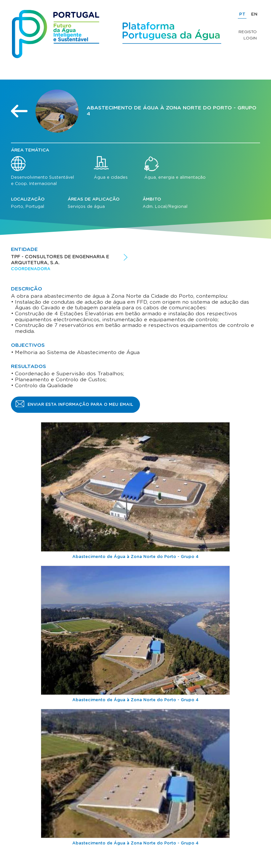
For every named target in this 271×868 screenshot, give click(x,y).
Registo (248, 32)
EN (254, 14)
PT (242, 14)
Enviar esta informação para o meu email (80, 404)
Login (250, 38)
